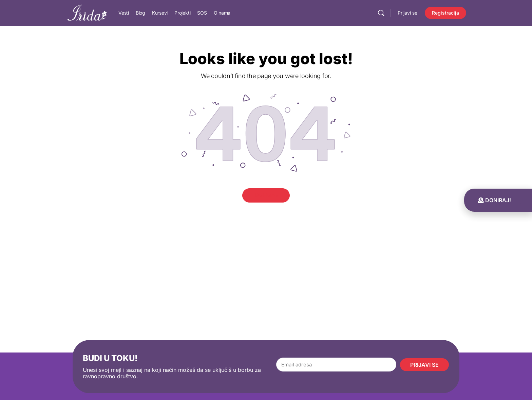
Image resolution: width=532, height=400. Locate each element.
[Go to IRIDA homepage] (87, 12)
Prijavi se (407, 13)
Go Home (266, 195)
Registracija (445, 13)
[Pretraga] (381, 13)
